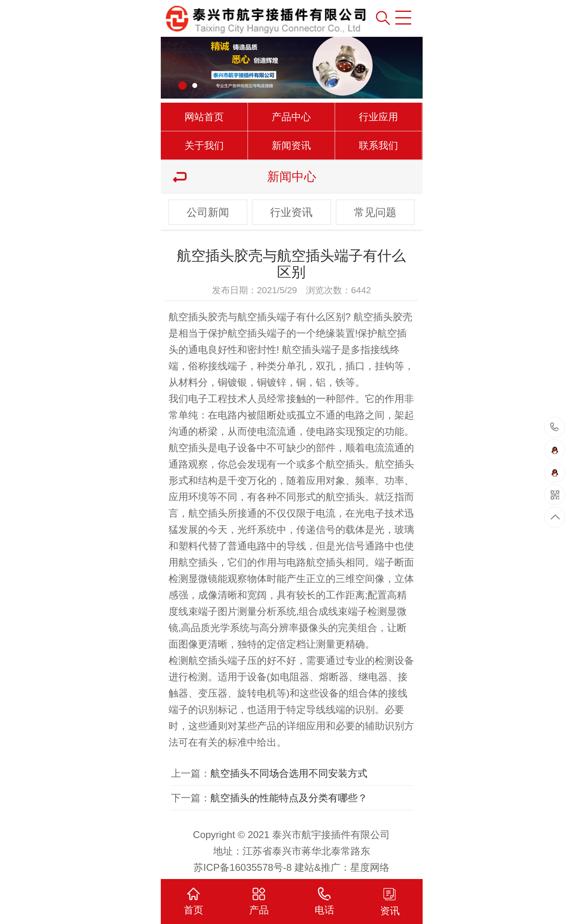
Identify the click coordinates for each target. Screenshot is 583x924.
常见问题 (375, 212)
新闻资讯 (291, 145)
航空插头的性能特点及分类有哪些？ (289, 798)
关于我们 (204, 145)
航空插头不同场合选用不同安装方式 (289, 773)
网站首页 (204, 117)
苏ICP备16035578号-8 (243, 867)
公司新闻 (208, 212)
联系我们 (378, 145)
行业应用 (378, 117)
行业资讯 (291, 212)
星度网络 (370, 867)
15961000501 (555, 427)
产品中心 (291, 117)
